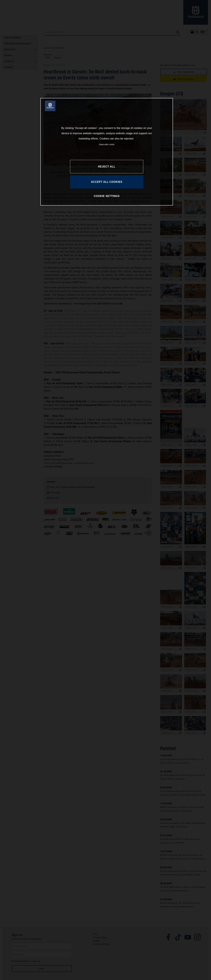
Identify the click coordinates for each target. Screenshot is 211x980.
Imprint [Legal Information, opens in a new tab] (112, 144)
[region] (107, 152)
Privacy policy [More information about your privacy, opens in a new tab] (104, 144)
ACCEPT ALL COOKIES (107, 182)
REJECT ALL (107, 167)
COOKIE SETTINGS (107, 196)
